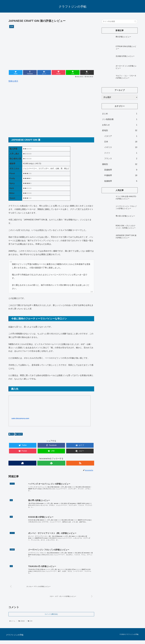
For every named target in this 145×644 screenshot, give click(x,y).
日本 (11, 434)
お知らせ (120, 125)
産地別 (120, 130)
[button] (135, 21)
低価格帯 (121, 181)
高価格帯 (121, 170)
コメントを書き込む (51, 618)
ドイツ (121, 153)
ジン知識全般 (120, 119)
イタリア (121, 136)
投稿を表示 (13, 81)
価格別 (120, 164)
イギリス (121, 147)
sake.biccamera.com (20, 418)
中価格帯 (19, 434)
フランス (121, 159)
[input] (120, 21)
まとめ (120, 114)
